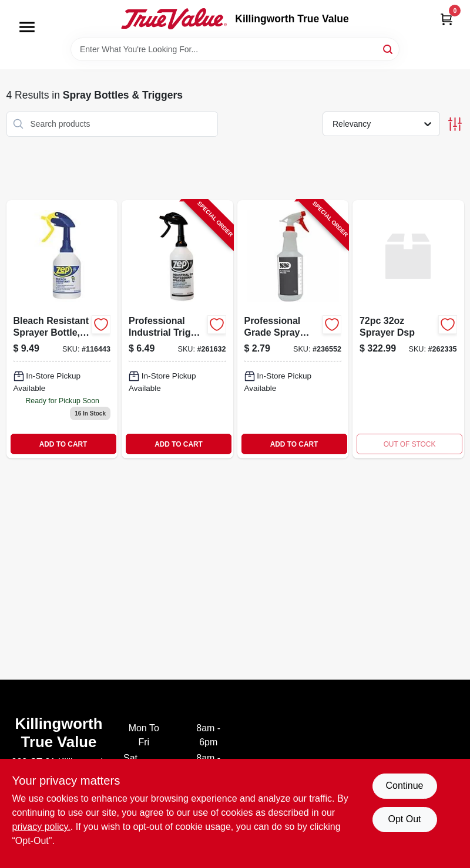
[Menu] (27, 27)
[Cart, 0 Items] (446, 19)
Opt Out (404, 819)
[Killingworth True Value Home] (174, 19)
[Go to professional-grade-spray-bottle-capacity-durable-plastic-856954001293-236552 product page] (293, 330)
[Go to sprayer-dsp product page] (408, 330)
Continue (404, 786)
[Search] (389, 48)
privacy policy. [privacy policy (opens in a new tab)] (41, 827)
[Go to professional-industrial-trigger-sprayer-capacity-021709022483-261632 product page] (177, 330)
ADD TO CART (63, 444)
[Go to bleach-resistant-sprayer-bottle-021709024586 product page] (62, 330)
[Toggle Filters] (455, 124)
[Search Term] (235, 49)
